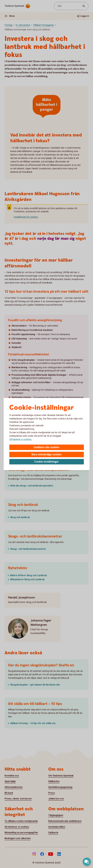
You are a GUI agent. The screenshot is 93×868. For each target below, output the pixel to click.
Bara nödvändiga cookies (47, 455)
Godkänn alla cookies (47, 447)
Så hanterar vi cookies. (21, 439)
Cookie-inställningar (46, 462)
